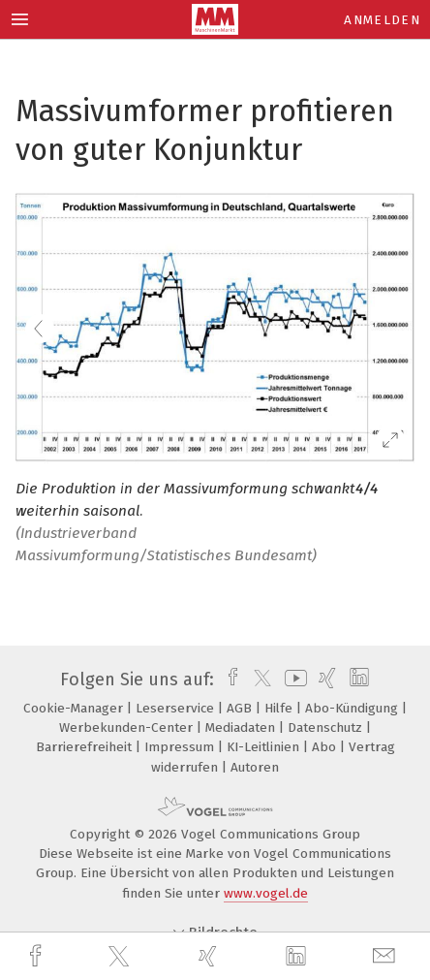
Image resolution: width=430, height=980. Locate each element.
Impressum (181, 747)
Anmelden (382, 20)
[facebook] (38, 956)
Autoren (255, 767)
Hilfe (280, 708)
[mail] (386, 956)
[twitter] (121, 957)
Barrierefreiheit (86, 747)
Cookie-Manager (75, 708)
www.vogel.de (266, 893)
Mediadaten (242, 727)
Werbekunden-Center (128, 727)
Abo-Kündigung (353, 708)
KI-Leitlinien (265, 747)
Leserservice (177, 708)
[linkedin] (298, 957)
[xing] (210, 956)
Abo (326, 747)
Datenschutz (327, 727)
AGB (241, 708)
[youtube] (292, 680)
